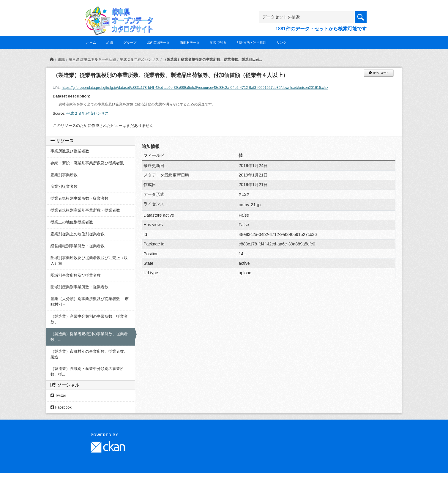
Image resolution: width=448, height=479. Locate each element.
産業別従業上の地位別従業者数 (78, 234)
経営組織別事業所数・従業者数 (78, 246)
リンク (281, 42)
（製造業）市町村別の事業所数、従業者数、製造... (89, 354)
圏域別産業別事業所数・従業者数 (79, 287)
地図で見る (218, 42)
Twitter (58, 396)
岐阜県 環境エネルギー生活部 (92, 59)
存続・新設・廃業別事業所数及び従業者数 (87, 163)
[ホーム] (52, 59)
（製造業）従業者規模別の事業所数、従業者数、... (89, 337)
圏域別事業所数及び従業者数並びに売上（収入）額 (89, 261)
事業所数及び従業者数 (70, 151)
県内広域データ (158, 42)
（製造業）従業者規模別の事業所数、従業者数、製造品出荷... (213, 59)
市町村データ (190, 42)
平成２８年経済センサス (139, 59)
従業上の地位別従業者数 (72, 222)
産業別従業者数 (64, 187)
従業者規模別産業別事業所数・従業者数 (85, 210)
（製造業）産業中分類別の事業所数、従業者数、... (89, 319)
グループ (130, 42)
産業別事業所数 (64, 175)
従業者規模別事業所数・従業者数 (79, 198)
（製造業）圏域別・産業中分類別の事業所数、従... (87, 372)
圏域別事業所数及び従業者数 (76, 275)
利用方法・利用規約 (251, 42)
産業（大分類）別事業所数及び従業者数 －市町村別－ (90, 302)
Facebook (61, 407)
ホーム (91, 42)
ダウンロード (379, 73)
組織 (110, 42)
